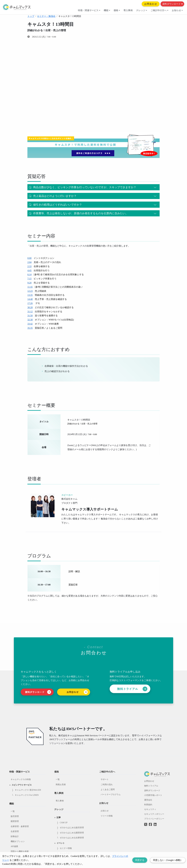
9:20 (29, 283)
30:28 (30, 307)
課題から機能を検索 (20, 851)
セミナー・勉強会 (46, 16)
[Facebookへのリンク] (150, 822)
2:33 (29, 266)
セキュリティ (150, 809)
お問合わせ (151, 4)
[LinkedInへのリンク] (155, 825)
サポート (105, 779)
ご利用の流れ (107, 785)
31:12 (30, 312)
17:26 (30, 303)
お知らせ (177, 10)
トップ (31, 16)
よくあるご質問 (108, 790)
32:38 (30, 320)
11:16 (30, 287)
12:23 (30, 291)
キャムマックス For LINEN (27, 795)
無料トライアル (151, 786)
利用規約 (148, 805)
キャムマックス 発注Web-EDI (28, 790)
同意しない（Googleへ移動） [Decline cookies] (168, 860)
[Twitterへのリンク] (146, 822)
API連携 (14, 846)
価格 (117, 10)
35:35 (30, 328)
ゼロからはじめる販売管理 (72, 828)
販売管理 (15, 816)
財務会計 (15, 836)
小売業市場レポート (153, 795)
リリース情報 (107, 816)
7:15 (29, 279)
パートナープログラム (111, 795)
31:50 (30, 316)
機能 (107, 10)
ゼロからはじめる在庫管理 (72, 838)
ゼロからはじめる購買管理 (72, 833)
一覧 (13, 811)
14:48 (30, 299)
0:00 (29, 258)
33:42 (30, 324)
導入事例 (128, 10)
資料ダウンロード (173, 4)
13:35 (30, 295)
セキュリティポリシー (154, 814)
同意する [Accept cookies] (140, 860)
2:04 (29, 262)
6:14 (29, 274)
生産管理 (15, 831)
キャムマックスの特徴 (21, 779)
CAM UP (64, 823)
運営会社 (148, 800)
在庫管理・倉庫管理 (20, 826)
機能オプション (18, 841)
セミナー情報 (66, 848)
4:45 (29, 270)
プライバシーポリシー (154, 819)
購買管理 (15, 821)
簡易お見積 (61, 785)
